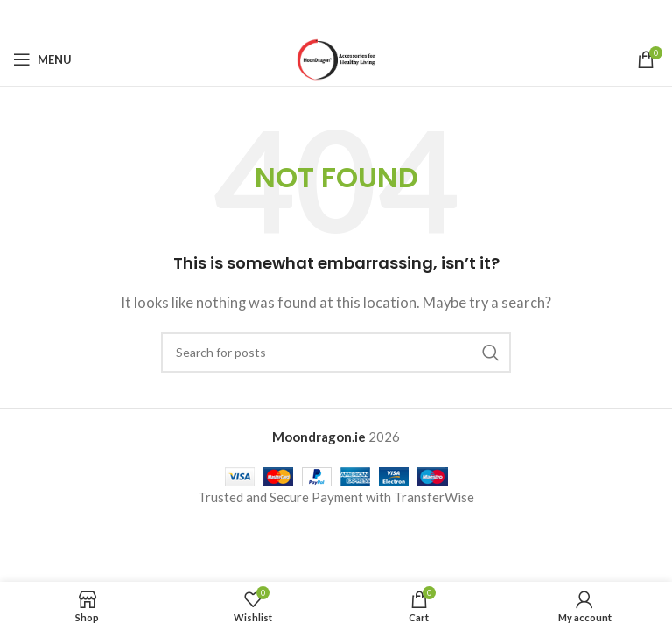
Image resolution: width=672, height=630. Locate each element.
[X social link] (313, 17)
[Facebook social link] (291, 17)
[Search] (336, 353)
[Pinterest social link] (336, 17)
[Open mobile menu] (42, 59)
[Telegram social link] (380, 17)
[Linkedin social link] (358, 17)
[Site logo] (336, 58)
